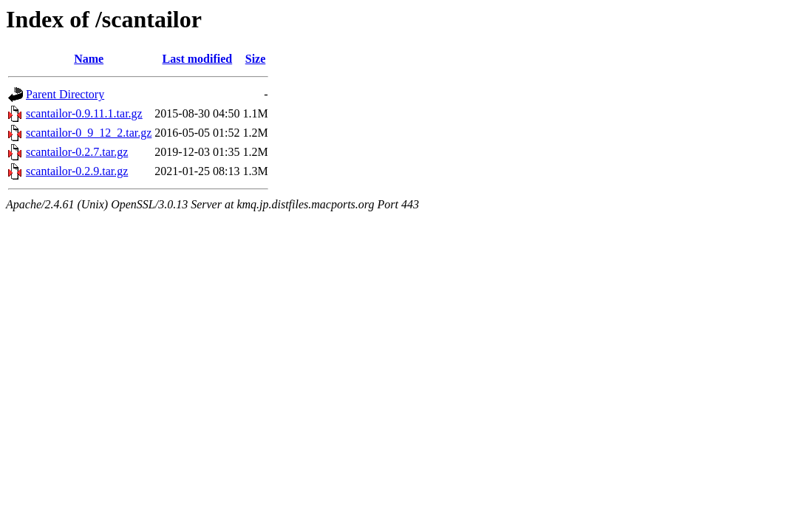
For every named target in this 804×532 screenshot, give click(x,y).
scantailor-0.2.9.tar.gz (77, 171)
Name (89, 59)
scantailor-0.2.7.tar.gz (77, 152)
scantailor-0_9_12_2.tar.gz (89, 133)
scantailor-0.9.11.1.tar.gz (84, 113)
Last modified (198, 59)
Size (256, 59)
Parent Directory (65, 94)
